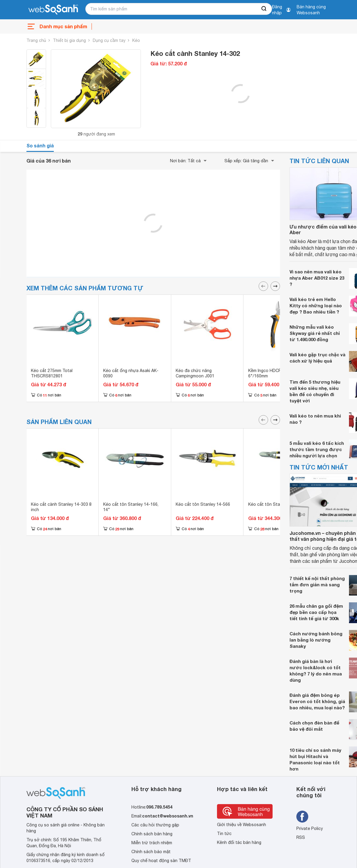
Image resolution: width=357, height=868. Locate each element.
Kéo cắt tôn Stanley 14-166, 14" (131, 507)
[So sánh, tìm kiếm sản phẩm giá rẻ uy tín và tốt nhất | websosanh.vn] (53, 10)
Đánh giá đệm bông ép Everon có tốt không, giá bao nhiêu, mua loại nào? (317, 701)
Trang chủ (36, 40)
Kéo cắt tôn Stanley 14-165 (275, 504)
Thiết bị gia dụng (69, 40)
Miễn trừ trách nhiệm (152, 843)
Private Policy (310, 828)
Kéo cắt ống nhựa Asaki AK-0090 (131, 373)
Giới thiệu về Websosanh (242, 825)
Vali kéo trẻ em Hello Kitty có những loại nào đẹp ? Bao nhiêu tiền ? (316, 305)
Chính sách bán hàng (152, 834)
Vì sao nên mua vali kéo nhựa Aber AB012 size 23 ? (317, 278)
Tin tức (224, 834)
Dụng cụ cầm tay (109, 40)
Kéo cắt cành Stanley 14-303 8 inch (61, 507)
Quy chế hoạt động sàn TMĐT (161, 861)
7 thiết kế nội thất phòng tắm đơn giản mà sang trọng (317, 585)
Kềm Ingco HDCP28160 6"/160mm (271, 373)
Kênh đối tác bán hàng (239, 842)
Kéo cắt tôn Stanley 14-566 (203, 504)
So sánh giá (40, 145)
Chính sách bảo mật (151, 852)
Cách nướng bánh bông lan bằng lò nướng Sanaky (316, 640)
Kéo (136, 40)
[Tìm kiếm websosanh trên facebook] (302, 817)
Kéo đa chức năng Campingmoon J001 (195, 373)
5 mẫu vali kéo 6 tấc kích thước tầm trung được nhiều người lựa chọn (317, 449)
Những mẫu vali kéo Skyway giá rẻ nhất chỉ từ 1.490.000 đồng (315, 333)
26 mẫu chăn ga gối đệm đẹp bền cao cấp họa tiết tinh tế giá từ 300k (316, 612)
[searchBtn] (264, 9)
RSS (301, 837)
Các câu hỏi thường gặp (155, 825)
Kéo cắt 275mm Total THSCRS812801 (52, 373)
